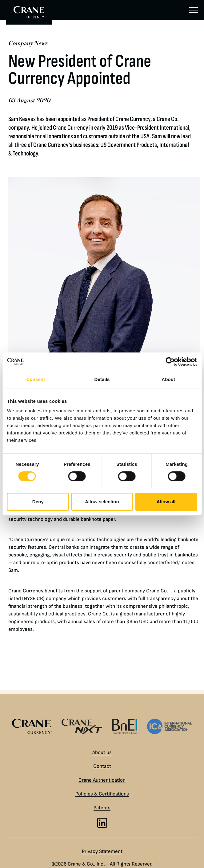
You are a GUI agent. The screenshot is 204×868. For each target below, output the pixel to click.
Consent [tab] (36, 379)
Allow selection (102, 502)
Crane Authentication (102, 780)
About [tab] (168, 379)
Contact (102, 766)
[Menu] (193, 10)
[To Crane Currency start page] (29, 12)
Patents (102, 808)
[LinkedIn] (102, 823)
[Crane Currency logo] (32, 726)
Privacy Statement (102, 851)
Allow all (166, 502)
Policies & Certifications (102, 794)
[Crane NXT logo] (82, 726)
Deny (38, 502)
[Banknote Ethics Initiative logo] (125, 726)
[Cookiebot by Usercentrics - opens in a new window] (170, 362)
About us (102, 752)
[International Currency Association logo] (170, 726)
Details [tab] (102, 379)
